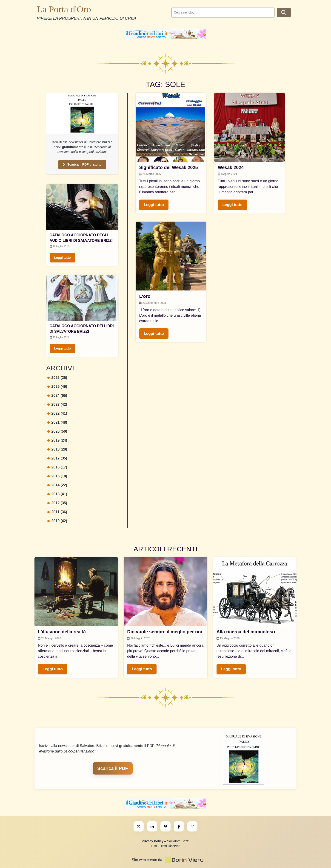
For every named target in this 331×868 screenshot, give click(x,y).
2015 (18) (57, 476)
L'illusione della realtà (62, 632)
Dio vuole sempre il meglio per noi (165, 632)
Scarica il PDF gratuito (82, 164)
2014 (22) (57, 485)
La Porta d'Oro (64, 9)
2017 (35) (57, 458)
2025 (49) (57, 387)
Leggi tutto (63, 258)
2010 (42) (57, 521)
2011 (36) (57, 512)
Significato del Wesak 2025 (168, 167)
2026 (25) (57, 378)
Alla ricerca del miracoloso (246, 632)
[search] (223, 13)
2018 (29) (57, 449)
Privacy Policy (153, 841)
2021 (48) (57, 422)
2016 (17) (57, 467)
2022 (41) (57, 413)
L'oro (145, 296)
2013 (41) (57, 494)
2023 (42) (57, 404)
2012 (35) (57, 503)
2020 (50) (57, 431)
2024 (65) (57, 396)
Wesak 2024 (231, 167)
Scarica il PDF (113, 768)
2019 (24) (57, 440)
